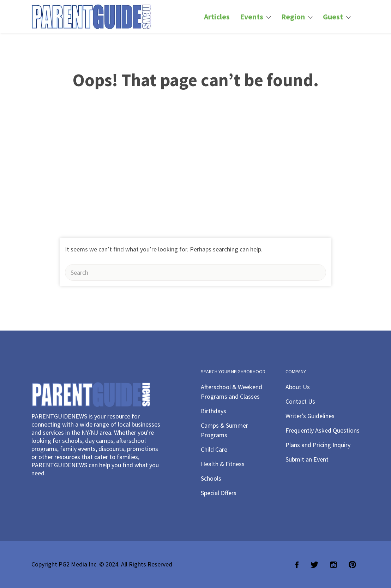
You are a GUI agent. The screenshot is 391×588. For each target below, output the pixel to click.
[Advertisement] (195, 185)
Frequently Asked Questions (323, 430)
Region (293, 17)
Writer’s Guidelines (310, 416)
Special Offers (219, 493)
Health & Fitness (223, 464)
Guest (333, 17)
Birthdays (213, 411)
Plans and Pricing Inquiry (318, 445)
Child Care (214, 449)
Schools (211, 478)
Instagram (333, 565)
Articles (217, 17)
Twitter (314, 565)
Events (252, 17)
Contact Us (300, 401)
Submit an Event (307, 459)
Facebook (297, 565)
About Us (298, 387)
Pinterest (352, 565)
